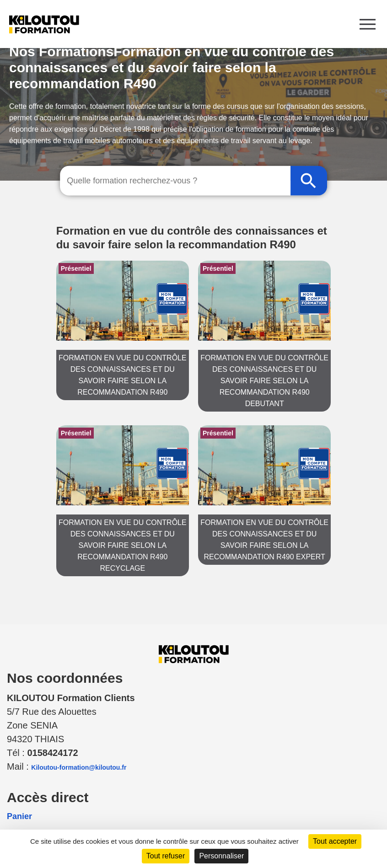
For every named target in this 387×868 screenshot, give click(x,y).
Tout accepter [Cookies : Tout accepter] (335, 841)
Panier (19, 816)
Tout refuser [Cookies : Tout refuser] (166, 856)
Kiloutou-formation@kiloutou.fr (79, 767)
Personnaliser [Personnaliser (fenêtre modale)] (221, 856)
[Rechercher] (309, 181)
